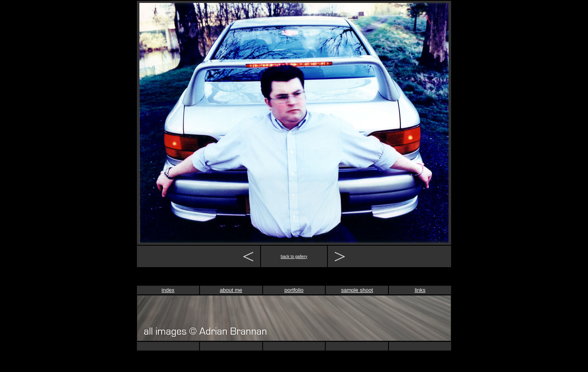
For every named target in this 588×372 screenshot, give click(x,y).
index (168, 290)
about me (231, 290)
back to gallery (294, 257)
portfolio (294, 290)
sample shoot (357, 290)
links (420, 290)
